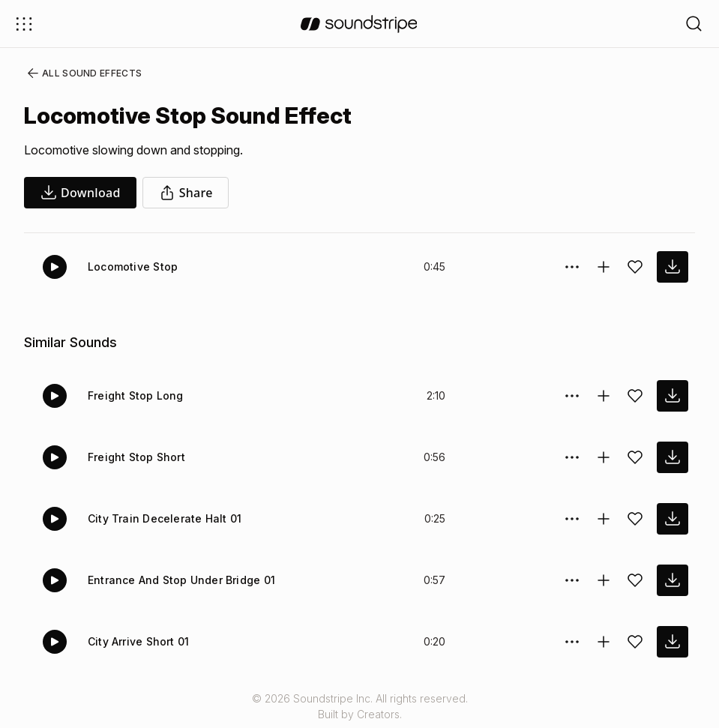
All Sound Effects (79, 73)
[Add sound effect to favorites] (635, 267)
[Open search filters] (694, 24)
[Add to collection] (604, 267)
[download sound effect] (673, 267)
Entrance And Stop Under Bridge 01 (179, 580)
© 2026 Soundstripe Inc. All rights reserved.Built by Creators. (359, 706)
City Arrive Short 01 (138, 641)
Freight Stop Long (133, 395)
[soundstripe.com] (359, 24)
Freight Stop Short (135, 457)
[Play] (55, 267)
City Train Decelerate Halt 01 (161, 518)
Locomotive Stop (131, 267)
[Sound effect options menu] (572, 267)
